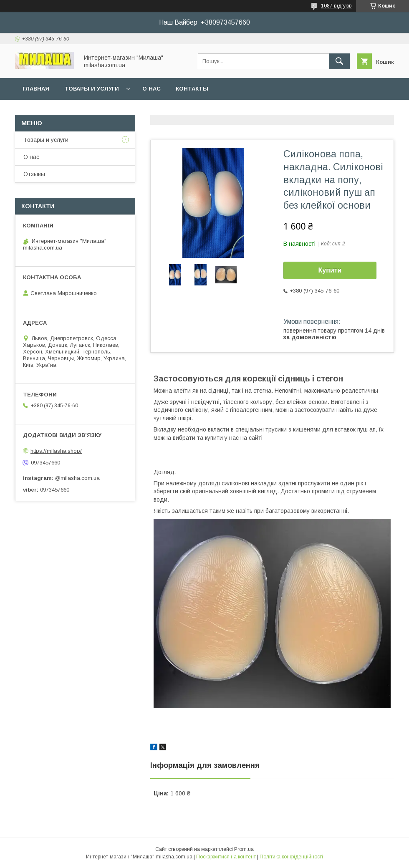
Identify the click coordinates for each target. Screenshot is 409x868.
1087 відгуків (336, 6)
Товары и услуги (92, 89)
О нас (151, 89)
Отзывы (34, 174)
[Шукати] (339, 61)
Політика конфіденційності (291, 857)
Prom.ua (244, 849)
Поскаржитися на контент (226, 857)
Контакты (192, 89)
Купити (330, 270)
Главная (36, 89)
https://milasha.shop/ (56, 451)
